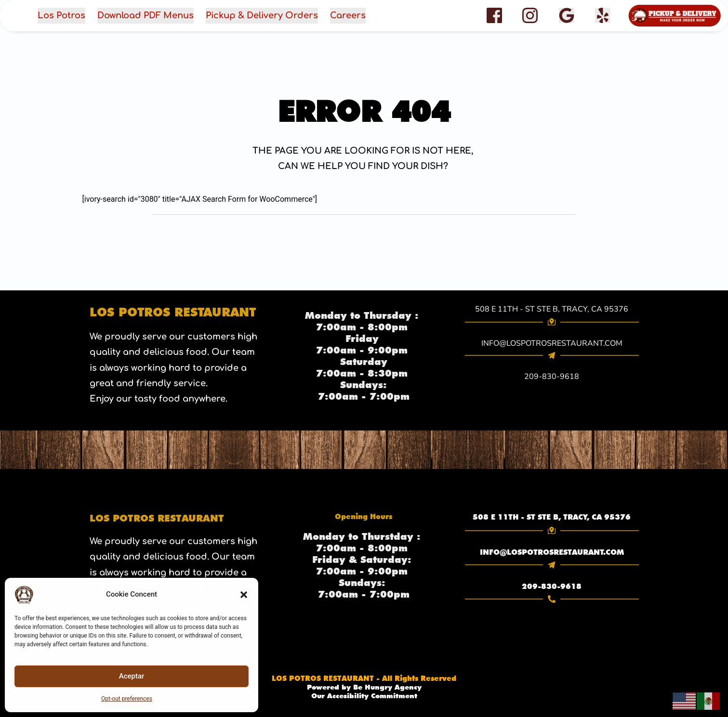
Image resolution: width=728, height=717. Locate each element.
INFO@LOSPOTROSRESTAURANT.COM (552, 550)
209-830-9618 (552, 583)
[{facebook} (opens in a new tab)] (495, 16)
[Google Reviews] (567, 15)
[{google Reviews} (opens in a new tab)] (567, 16)
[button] (244, 595)
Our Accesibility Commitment (364, 696)
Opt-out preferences (127, 699)
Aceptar (132, 676)
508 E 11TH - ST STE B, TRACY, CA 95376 (552, 309)
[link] (552, 517)
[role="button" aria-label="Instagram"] (530, 15)
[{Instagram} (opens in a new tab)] (530, 16)
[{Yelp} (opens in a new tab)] (603, 16)
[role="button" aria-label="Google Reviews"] (567, 15)
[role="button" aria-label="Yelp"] (603, 15)
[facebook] (603, 15)
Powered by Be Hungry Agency (364, 687)
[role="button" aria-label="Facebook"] (494, 15)
